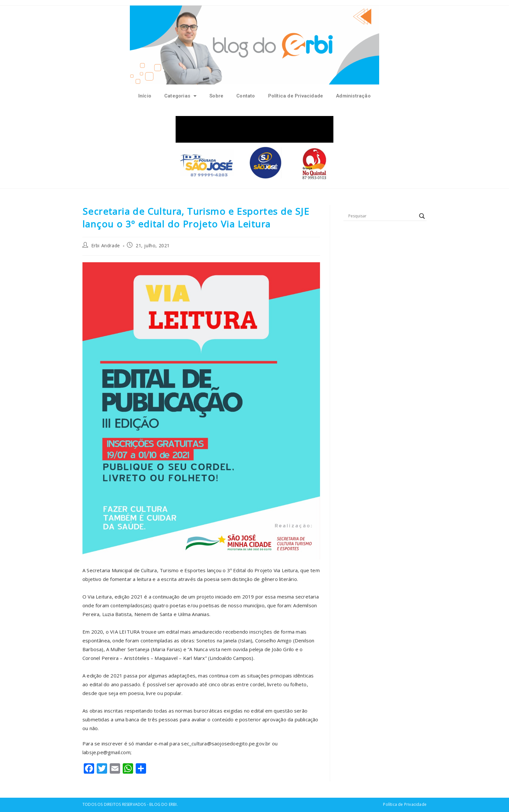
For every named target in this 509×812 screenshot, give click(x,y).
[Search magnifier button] (422, 216)
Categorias (180, 96)
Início (145, 96)
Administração (353, 96)
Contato (246, 96)
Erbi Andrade (106, 245)
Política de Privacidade (296, 96)
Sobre (216, 96)
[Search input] (382, 216)
